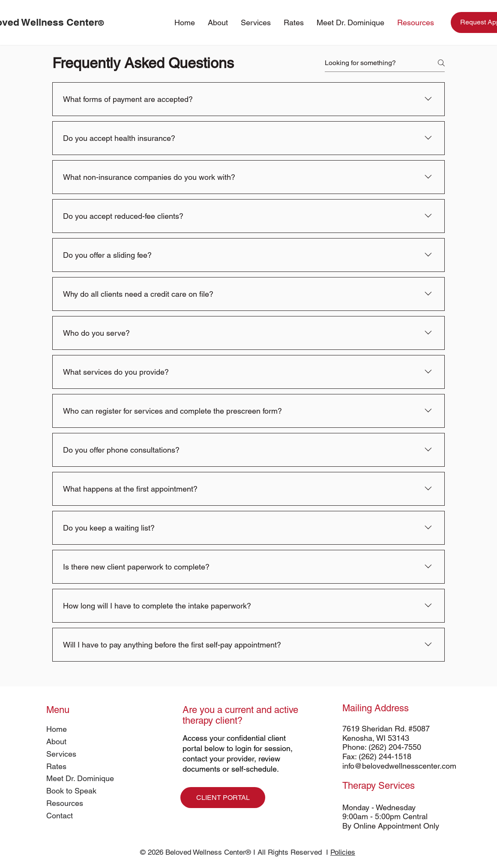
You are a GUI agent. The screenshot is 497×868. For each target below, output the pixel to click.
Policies (343, 852)
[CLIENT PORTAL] (223, 798)
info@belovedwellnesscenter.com (399, 766)
